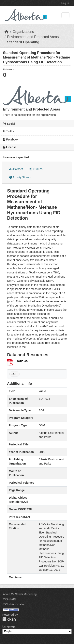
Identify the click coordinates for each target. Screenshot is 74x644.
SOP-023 (23, 361)
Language (9, 626)
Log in (65, 3)
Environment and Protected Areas (33, 37)
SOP (14, 374)
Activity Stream (20, 177)
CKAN (9, 619)
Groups (36, 169)
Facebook (11, 139)
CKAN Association (14, 604)
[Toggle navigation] (65, 15)
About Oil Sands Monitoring (20, 594)
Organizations (23, 32)
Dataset (16, 169)
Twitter (9, 131)
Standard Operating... (25, 42)
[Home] (7, 32)
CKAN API (9, 599)
